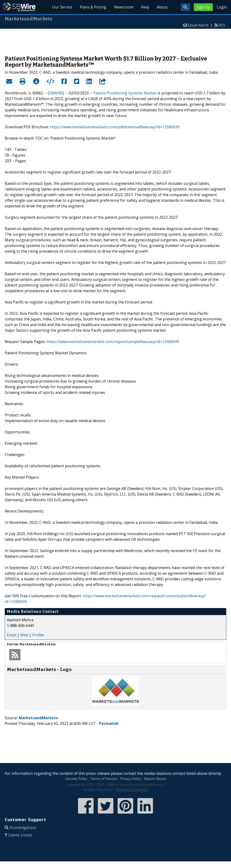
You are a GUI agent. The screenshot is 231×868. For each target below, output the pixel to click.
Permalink (109, 723)
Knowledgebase (23, 828)
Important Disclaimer (132, 789)
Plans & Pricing (93, 7)
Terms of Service (104, 779)
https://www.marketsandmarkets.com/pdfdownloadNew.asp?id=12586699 (115, 127)
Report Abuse (155, 779)
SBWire (19, 7)
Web (24, 635)
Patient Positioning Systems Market (125, 93)
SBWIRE (56, 93)
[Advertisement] (115, 40)
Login (222, 7)
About (162, 7)
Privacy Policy (131, 779)
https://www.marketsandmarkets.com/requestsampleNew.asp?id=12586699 (113, 342)
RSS (222, 25)
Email (12, 635)
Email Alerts (198, 25)
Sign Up (203, 7)
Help (145, 7)
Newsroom (124, 7)
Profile (38, 635)
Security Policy (76, 779)
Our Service (62, 7)
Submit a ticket (20, 835)
